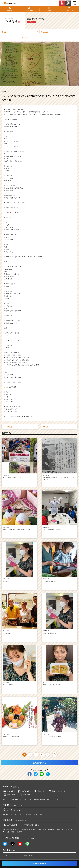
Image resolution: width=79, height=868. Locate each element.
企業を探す (40, 791)
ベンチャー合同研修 (48, 830)
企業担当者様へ (11, 825)
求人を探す (9, 791)
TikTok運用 (6, 832)
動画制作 (13, 832)
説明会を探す (24, 791)
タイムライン (10, 795)
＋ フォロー (32, 22)
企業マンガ (50, 799)
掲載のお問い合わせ (30, 825)
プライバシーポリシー (39, 814)
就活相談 (36, 799)
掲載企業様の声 (7, 830)
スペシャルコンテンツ (26, 799)
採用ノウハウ (26, 830)
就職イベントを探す (58, 791)
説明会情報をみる (39, 763)
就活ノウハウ (7, 799)
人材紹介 (58, 830)
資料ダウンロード (36, 830)
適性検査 (24, 795)
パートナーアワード (34, 855)
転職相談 (43, 799)
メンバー (39, 38)
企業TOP (19, 32)
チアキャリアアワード (9, 855)
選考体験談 (15, 799)
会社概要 (6, 814)
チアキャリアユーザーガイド (63, 799)
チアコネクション (67, 830)
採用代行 (20, 832)
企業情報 (59, 32)
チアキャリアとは (12, 810)
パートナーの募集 (22, 855)
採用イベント (17, 830)
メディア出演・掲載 (25, 814)
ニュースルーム (14, 814)
